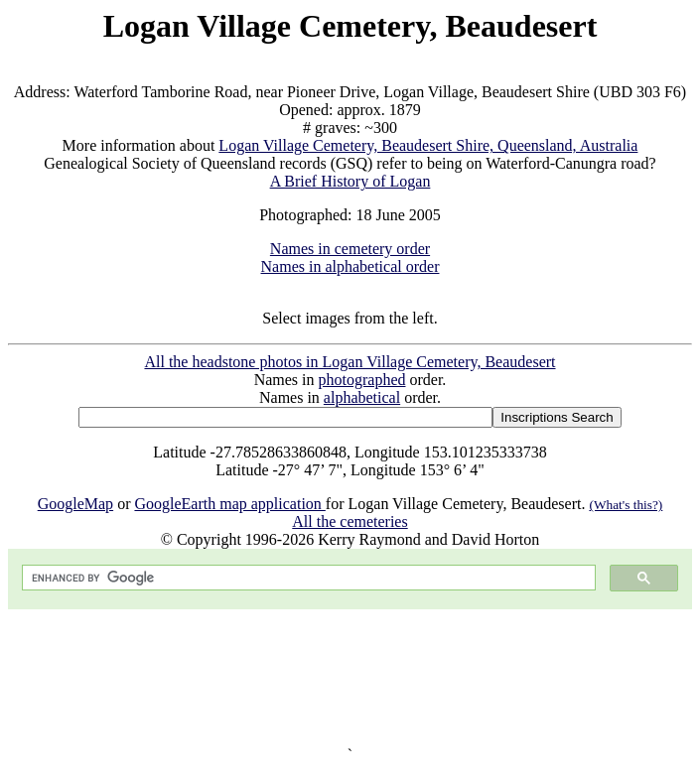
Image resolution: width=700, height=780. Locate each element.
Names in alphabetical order (350, 266)
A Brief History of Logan (350, 181)
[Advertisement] (350, 678)
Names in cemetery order (350, 249)
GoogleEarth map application (229, 504)
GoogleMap (75, 504)
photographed (362, 380)
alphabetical (362, 397)
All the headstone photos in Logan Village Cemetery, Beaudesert (350, 362)
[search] (307, 578)
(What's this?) (626, 505)
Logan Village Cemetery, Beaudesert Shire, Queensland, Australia (428, 145)
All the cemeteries (350, 521)
